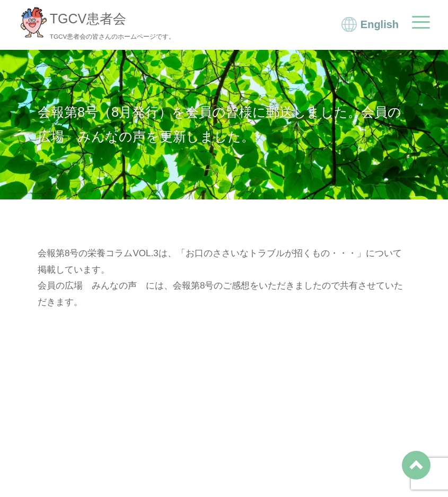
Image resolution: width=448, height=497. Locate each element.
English (380, 24)
